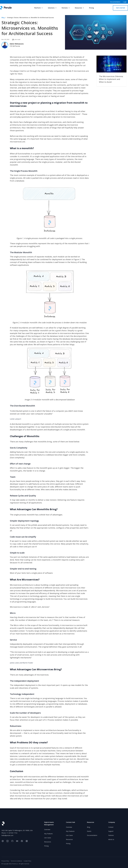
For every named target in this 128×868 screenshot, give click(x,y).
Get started (120, 8)
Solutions (52, 8)
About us (111, 839)
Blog (3, 18)
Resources (80, 8)
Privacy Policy (5, 861)
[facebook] (22, 841)
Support (111, 831)
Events (89, 831)
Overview (47, 830)
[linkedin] (3, 841)
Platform (39, 8)
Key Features (48, 834)
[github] (12, 841)
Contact (111, 827)
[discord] (7, 841)
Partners (66, 8)
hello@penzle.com (7, 835)
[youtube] (17, 841)
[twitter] (27, 841)
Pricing (91, 8)
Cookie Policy (27, 861)
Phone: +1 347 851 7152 (9, 833)
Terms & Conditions (16, 861)
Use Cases (48, 838)
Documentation (92, 835)
